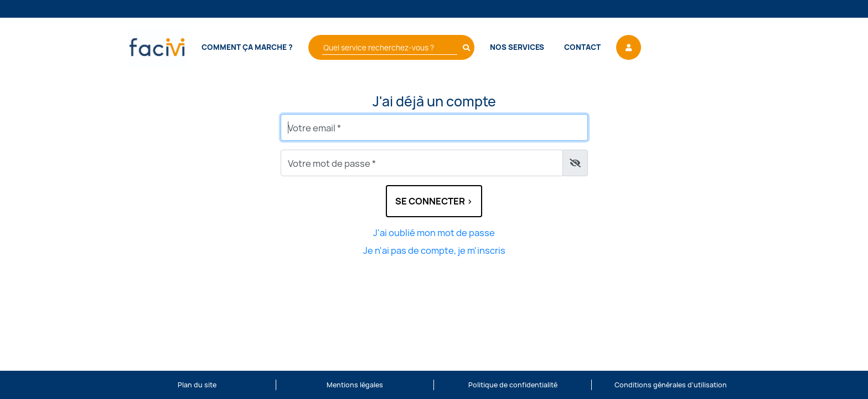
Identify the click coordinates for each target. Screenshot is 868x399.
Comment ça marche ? (247, 47)
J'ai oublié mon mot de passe (434, 233)
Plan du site (197, 385)
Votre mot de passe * (332, 163)
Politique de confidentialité (513, 385)
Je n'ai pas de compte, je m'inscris (434, 250)
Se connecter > (434, 201)
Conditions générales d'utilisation (671, 385)
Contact (582, 47)
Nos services (517, 47)
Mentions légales (355, 385)
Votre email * (314, 128)
